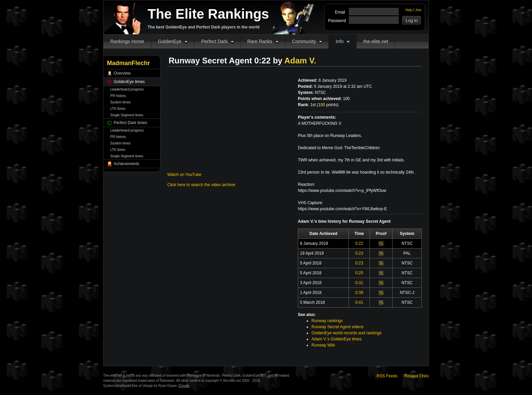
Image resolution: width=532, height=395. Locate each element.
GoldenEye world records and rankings (347, 333)
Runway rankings (327, 321)
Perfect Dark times (130, 123)
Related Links (416, 376)
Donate (184, 386)
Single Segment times (127, 115)
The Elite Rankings (208, 14)
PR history (118, 96)
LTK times (118, 109)
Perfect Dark (214, 41)
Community (304, 41)
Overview (122, 73)
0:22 (359, 243)
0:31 (359, 283)
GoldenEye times (129, 82)
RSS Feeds (387, 376)
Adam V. (300, 61)
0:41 (359, 302)
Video (381, 244)
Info (339, 41)
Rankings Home (127, 41)
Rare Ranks (260, 41)
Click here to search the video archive (201, 185)
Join (418, 10)
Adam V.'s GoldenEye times (337, 339)
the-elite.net (376, 41)
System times (120, 102)
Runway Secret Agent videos (337, 327)
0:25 (359, 273)
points (328, 105)
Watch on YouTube (184, 175)
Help (409, 10)
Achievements (126, 164)
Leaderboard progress (127, 89)
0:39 (359, 293)
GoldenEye (170, 41)
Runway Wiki (323, 345)
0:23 (359, 253)
